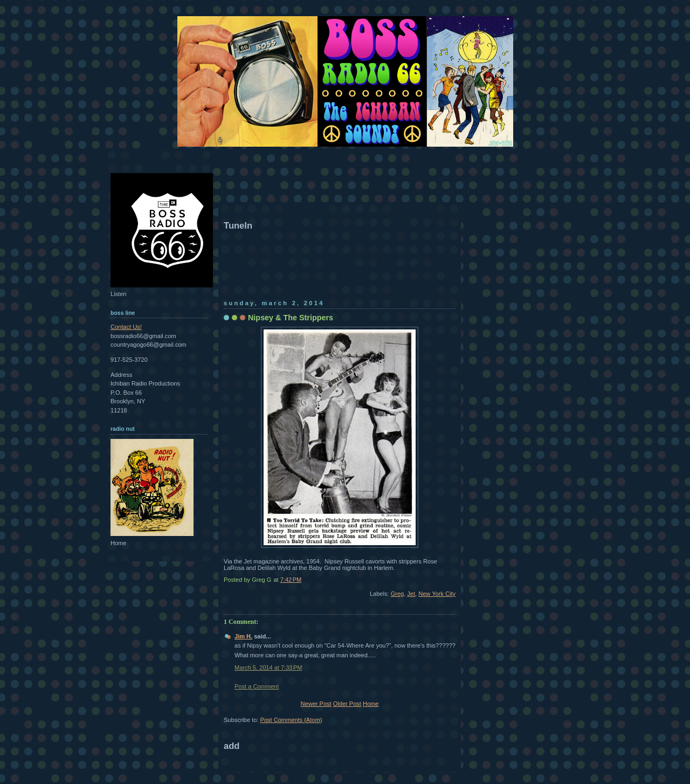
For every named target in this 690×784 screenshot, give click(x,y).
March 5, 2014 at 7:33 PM (268, 668)
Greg (398, 594)
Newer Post (316, 704)
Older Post (347, 704)
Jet (411, 594)
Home (371, 704)
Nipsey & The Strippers (291, 318)
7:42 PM (291, 580)
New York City (437, 594)
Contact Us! (126, 327)
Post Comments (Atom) (291, 720)
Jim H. (243, 636)
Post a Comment (257, 686)
